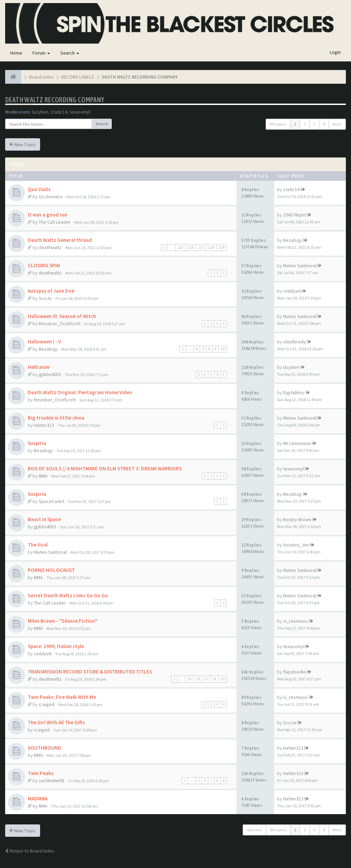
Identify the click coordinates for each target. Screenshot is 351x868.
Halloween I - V (44, 342)
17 (206, 679)
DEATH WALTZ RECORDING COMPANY (55, 100)
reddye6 (292, 291)
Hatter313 (44, 425)
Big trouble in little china (56, 418)
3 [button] (314, 124)
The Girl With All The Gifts (56, 722)
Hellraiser (39, 367)
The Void (38, 545)
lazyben (40, 112)
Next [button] (337, 124)
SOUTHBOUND (45, 748)
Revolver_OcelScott (60, 324)
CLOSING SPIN (44, 265)
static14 (59, 112)
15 (190, 679)
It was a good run (47, 215)
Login (335, 52)
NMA (43, 476)
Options (255, 830)
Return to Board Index (30, 851)
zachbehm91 (52, 781)
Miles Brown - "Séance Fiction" (63, 621)
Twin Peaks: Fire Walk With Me (62, 697)
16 (198, 679)
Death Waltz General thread (60, 240)
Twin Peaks (41, 773)
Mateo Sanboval (300, 266)
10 (222, 349)
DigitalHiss (294, 392)
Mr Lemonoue (297, 443)
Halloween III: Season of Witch (62, 316)
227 (201, 247)
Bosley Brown (297, 519)
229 (221, 247)
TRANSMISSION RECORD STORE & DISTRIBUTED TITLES (90, 672)
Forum (41, 53)
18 (214, 679)
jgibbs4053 (50, 374)
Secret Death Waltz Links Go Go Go (68, 595)
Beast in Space (44, 519)
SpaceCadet (51, 501)
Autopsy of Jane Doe (51, 291)
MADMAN (38, 799)
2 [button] (305, 124)
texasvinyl (80, 112)
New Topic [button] (23, 144)
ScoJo (45, 298)
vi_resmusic (295, 621)
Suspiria (37, 443)
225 (180, 247)
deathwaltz (50, 247)
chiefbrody (294, 342)
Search (70, 53)
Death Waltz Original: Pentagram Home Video (80, 392)
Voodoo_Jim (296, 545)
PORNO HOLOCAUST (51, 570)
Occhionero (51, 197)
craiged (47, 704)
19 (222, 679)
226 (191, 247)
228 (211, 247)
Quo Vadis (39, 189)
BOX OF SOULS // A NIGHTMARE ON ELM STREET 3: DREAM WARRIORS (105, 468)
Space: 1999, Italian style (56, 646)
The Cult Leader (55, 222)
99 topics (278, 124)
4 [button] (324, 124)
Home (16, 53)
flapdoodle (294, 672)
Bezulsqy (293, 240)
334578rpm (294, 215)
